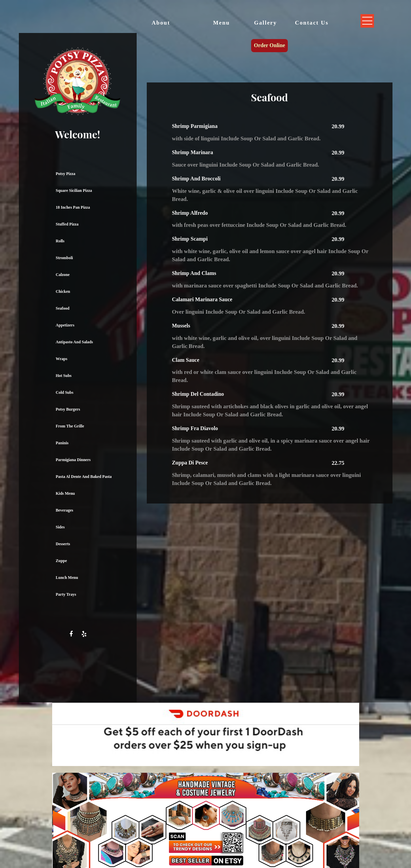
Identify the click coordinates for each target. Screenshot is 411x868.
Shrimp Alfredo (190, 213)
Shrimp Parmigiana (195, 126)
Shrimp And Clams (194, 273)
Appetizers (65, 325)
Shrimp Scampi (190, 239)
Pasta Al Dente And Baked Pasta (84, 477)
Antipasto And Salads (75, 342)
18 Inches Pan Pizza (73, 207)
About (161, 23)
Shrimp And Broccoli (196, 179)
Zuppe (61, 561)
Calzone (63, 275)
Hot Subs (64, 376)
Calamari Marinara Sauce (202, 299)
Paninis (62, 443)
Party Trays (66, 594)
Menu (221, 23)
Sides (60, 527)
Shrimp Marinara (193, 152)
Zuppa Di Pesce (190, 463)
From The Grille (70, 426)
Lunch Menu (67, 578)
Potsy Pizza (66, 174)
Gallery (266, 23)
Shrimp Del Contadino (198, 394)
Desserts (63, 544)
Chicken (63, 291)
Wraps (62, 359)
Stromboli (64, 258)
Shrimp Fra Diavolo (195, 428)
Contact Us (312, 23)
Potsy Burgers (68, 409)
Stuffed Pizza (67, 224)
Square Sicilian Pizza (74, 190)
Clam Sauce (186, 360)
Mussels (181, 326)
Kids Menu (65, 493)
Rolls (60, 241)
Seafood (63, 308)
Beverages (65, 510)
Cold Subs (65, 392)
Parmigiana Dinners (73, 460)
